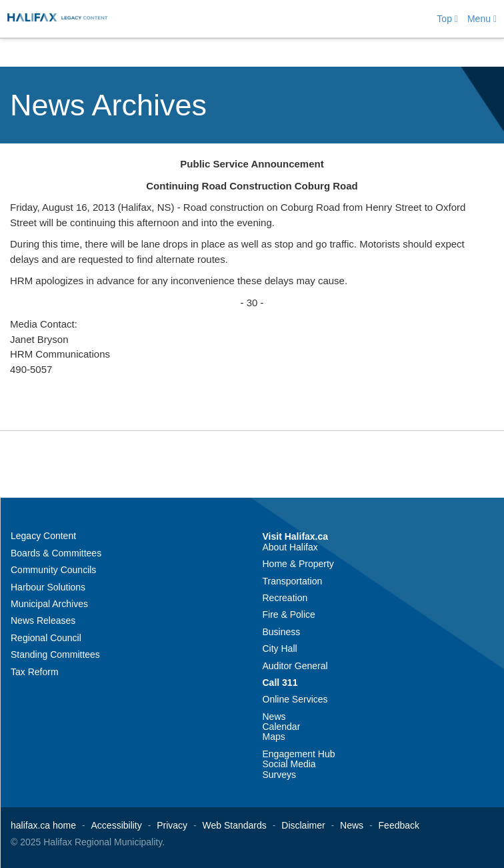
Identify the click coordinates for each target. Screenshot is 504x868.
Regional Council (46, 638)
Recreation (285, 598)
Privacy (172, 825)
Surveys (280, 775)
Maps (274, 737)
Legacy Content (43, 536)
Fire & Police (289, 614)
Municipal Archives (49, 604)
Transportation (293, 581)
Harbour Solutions (48, 587)
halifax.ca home (43, 825)
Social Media (289, 764)
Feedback (399, 825)
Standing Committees (55, 655)
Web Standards (235, 825)
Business (282, 632)
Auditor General (295, 666)
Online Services (295, 699)
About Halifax (290, 547)
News (274, 717)
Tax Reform (35, 672)
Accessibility (117, 825)
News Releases (43, 620)
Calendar (282, 727)
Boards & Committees (56, 553)
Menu (482, 19)
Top (447, 19)
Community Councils (53, 570)
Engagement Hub (299, 754)
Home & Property (298, 564)
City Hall (280, 648)
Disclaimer (303, 825)
